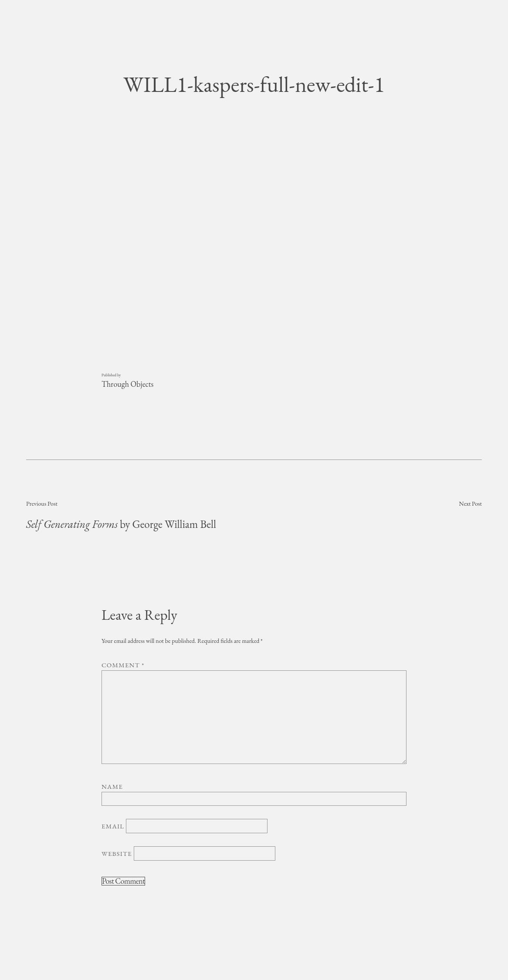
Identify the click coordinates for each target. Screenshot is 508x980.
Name (112, 786)
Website (117, 853)
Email (113, 826)
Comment (123, 665)
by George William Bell (121, 524)
